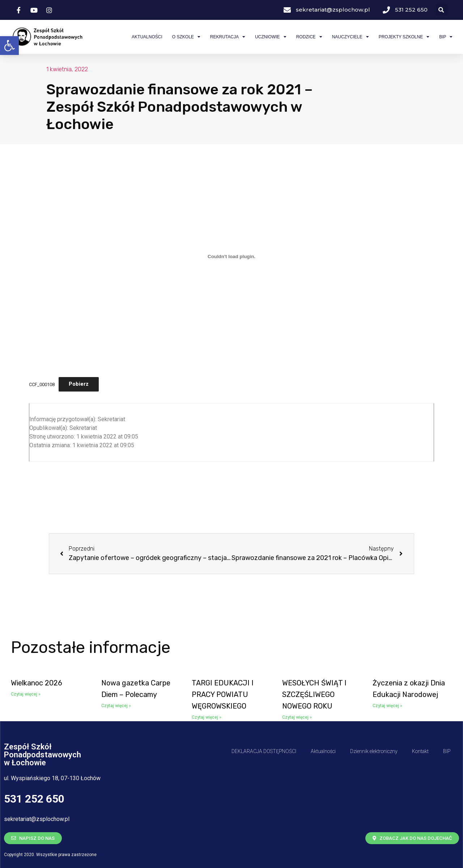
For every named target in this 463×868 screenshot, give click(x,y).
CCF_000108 (42, 384)
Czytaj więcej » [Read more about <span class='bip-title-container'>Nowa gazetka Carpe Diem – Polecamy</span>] (116, 706)
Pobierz (79, 384)
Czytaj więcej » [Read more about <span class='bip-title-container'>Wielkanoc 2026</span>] (26, 694)
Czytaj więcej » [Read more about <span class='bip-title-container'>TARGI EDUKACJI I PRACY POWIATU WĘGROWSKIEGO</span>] (207, 717)
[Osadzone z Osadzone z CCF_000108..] (231, 256)
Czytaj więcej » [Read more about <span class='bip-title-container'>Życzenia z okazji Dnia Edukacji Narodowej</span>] (387, 706)
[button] (9, 46)
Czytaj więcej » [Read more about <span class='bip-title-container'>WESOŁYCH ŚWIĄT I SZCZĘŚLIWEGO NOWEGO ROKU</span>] (297, 717)
